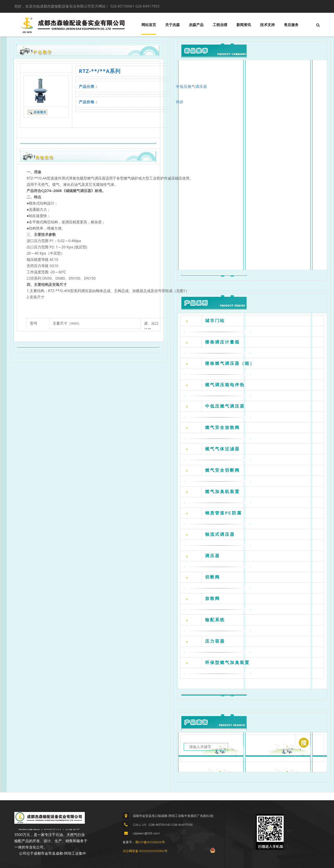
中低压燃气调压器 (192, 86)
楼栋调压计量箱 (222, 342)
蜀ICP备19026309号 (150, 842)
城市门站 (215, 321)
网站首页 (149, 25)
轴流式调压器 (220, 534)
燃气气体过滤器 (222, 449)
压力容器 (215, 641)
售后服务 (291, 25)
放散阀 (213, 598)
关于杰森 (172, 25)
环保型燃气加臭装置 (227, 663)
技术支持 (267, 25)
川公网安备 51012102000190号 (145, 851)
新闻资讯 (244, 25)
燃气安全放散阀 (222, 427)
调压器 (213, 556)
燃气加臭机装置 (222, 492)
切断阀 (213, 577)
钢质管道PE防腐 (223, 513)
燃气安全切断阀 (222, 470)
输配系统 (215, 620)
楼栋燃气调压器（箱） (230, 363)
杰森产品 (196, 25)
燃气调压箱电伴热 (225, 385)
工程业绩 (220, 25)
